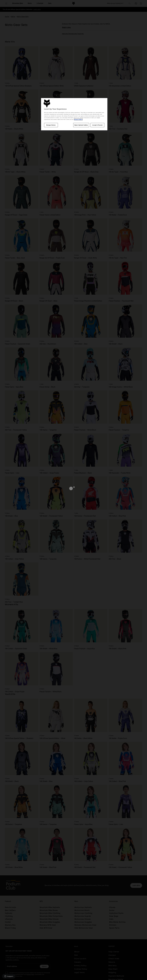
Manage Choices (51, 125)
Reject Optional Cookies (81, 125)
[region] (74, 114)
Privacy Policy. (78, 119)
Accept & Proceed (97, 125)
